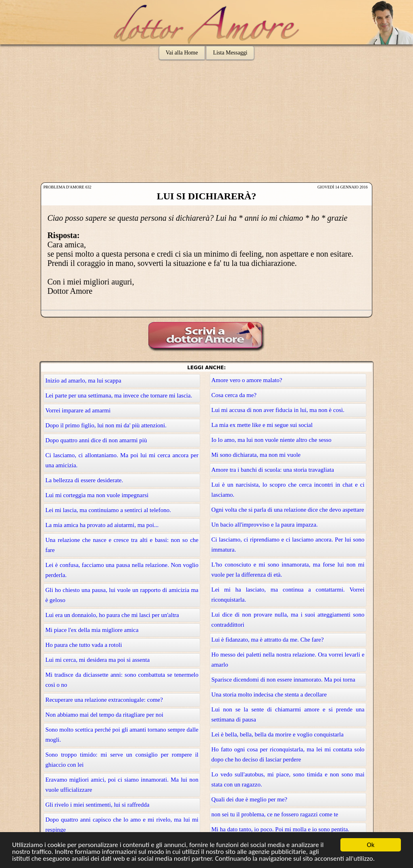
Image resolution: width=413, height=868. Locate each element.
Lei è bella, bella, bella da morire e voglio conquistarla (277, 734)
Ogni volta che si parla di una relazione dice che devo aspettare (288, 510)
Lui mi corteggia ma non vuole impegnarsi (97, 495)
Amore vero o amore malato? (247, 380)
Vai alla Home (182, 53)
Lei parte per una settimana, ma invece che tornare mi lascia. (119, 395)
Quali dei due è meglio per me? (249, 799)
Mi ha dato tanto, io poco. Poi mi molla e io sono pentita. (280, 829)
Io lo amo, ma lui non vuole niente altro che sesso (271, 440)
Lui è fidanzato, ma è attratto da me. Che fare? (268, 640)
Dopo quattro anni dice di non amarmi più (96, 440)
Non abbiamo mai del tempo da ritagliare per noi (104, 715)
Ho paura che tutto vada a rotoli (83, 645)
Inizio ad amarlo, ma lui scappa (83, 381)
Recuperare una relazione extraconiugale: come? (104, 700)
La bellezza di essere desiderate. (84, 480)
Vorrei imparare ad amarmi (78, 410)
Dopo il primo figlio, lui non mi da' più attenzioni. (106, 425)
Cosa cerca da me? (234, 395)
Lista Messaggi (230, 53)
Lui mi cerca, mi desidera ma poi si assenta (97, 660)
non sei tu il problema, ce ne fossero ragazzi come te (275, 814)
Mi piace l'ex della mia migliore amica (92, 630)
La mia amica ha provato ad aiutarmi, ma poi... (102, 525)
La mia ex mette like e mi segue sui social (262, 425)
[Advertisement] (206, 122)
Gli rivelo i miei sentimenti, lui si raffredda (97, 805)
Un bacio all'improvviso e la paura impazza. (265, 525)
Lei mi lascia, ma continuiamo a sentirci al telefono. (108, 510)
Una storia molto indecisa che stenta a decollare (269, 694)
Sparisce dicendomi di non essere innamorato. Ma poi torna (283, 680)
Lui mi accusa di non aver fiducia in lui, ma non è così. (278, 410)
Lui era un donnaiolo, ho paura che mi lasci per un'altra (112, 615)
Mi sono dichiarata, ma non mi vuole (256, 455)
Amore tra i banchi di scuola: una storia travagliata (273, 470)
